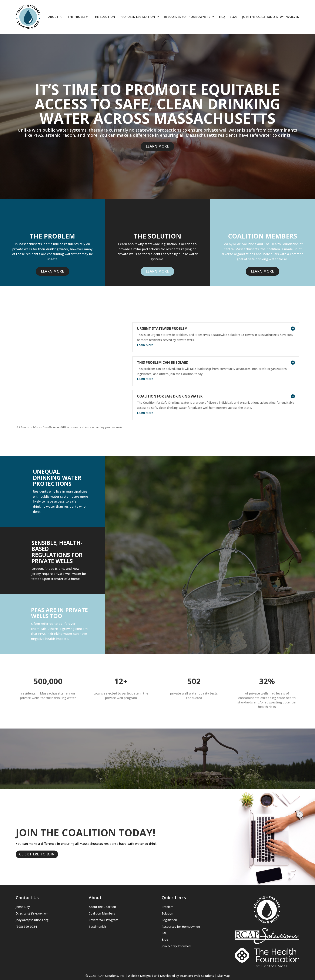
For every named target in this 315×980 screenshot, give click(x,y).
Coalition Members (263, 236)
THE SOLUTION (157, 236)
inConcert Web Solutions (197, 955)
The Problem (78, 17)
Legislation (169, 900)
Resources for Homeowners (187, 17)
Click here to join (37, 834)
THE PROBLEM (52, 236)
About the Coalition (102, 887)
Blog (233, 17)
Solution (167, 893)
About (53, 17)
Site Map (224, 955)
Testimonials (98, 906)
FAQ (222, 17)
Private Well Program (103, 900)
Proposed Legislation (137, 17)
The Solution (104, 17)
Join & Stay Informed (176, 926)
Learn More (157, 146)
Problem (167, 887)
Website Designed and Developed (151, 955)
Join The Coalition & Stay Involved (271, 17)
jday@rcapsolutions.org (32, 900)
